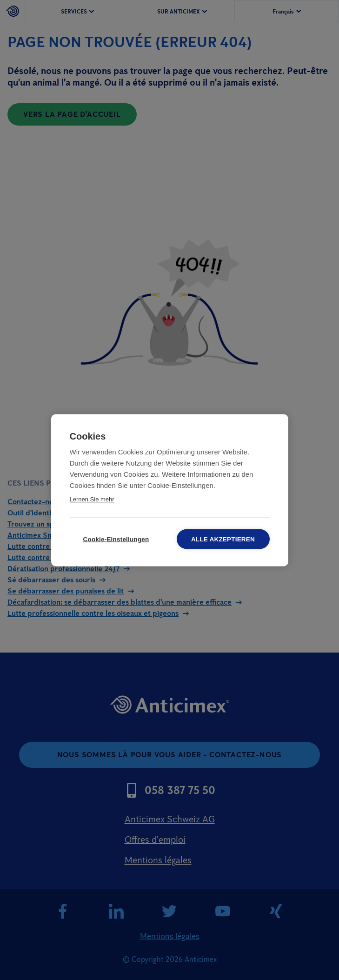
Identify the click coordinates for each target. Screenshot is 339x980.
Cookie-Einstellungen (116, 539)
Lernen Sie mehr (92, 499)
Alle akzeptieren (223, 539)
